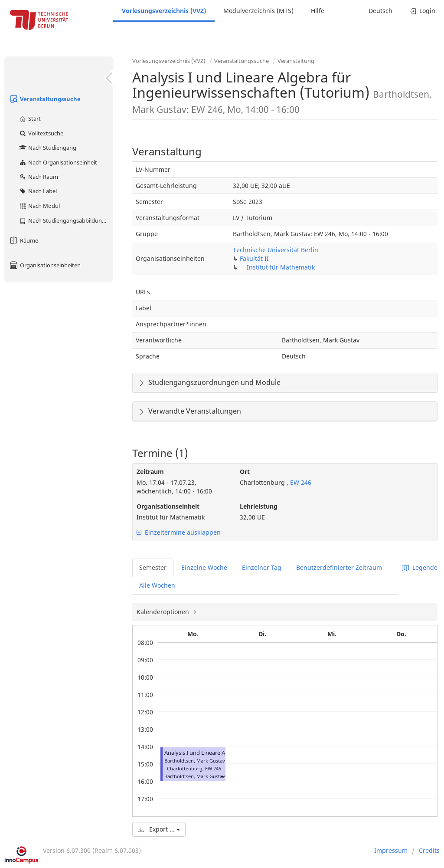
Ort (245, 472)
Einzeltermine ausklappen (179, 532)
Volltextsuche (41, 133)
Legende (420, 567)
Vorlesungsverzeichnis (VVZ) (164, 11)
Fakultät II (254, 258)
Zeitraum (150, 472)
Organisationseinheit (168, 506)
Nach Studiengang (47, 148)
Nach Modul (39, 206)
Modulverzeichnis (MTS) (258, 11)
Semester (153, 567)
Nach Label (38, 191)
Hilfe (318, 11)
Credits (429, 850)
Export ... (159, 829)
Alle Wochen (157, 585)
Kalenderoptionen (164, 612)
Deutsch (380, 11)
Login (423, 11)
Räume (23, 240)
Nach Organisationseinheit (58, 162)
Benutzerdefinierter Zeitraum (339, 567)
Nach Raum (38, 177)
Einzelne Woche (204, 567)
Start (30, 118)
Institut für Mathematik (281, 267)
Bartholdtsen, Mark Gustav (195, 776)
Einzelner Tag (262, 567)
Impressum (391, 850)
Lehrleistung (259, 506)
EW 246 (300, 482)
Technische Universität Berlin (276, 250)
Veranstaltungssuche (45, 99)
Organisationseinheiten (45, 265)
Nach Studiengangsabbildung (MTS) (66, 220)
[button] (222, 776)
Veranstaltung (296, 61)
